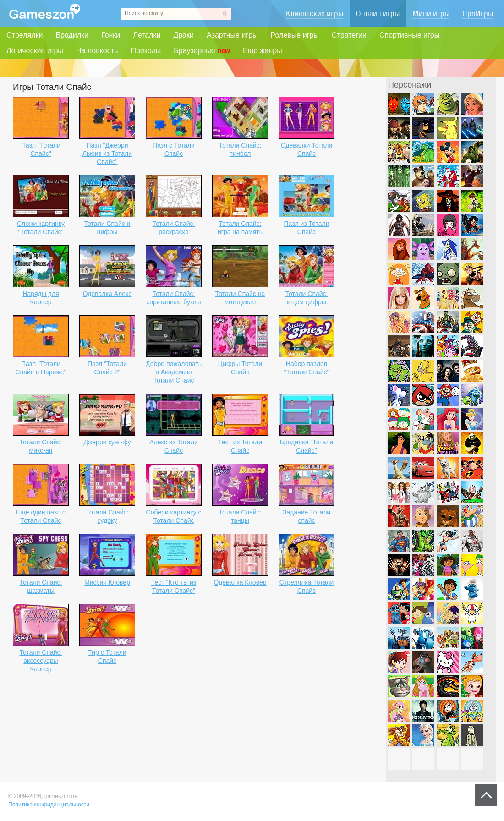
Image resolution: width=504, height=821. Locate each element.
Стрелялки (25, 35)
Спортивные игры (409, 35)
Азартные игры (232, 35)
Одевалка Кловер (240, 582)
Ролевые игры (295, 35)
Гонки (111, 35)
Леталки (147, 35)
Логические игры (35, 51)
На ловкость (97, 51)
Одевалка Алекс (107, 294)
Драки (184, 35)
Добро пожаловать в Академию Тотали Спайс (174, 372)
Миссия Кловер (107, 582)
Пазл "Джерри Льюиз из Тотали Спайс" (107, 153)
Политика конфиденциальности (49, 805)
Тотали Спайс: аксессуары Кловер (41, 661)
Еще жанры (263, 51)
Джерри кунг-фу (107, 442)
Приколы (146, 51)
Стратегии (349, 35)
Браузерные (202, 51)
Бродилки (72, 35)
